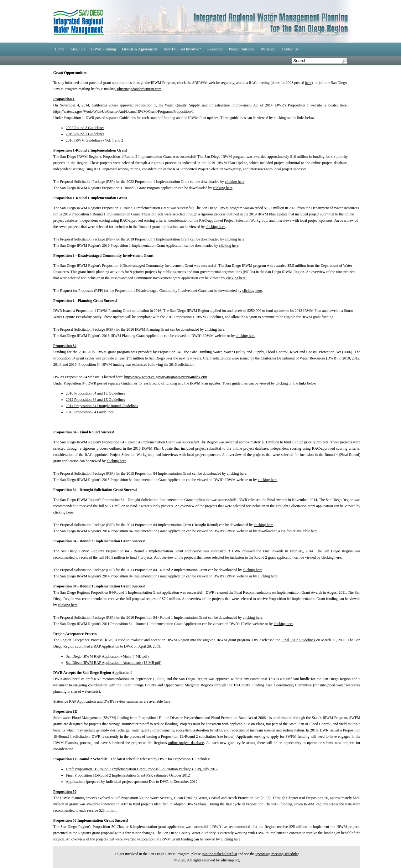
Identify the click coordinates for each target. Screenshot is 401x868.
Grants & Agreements (140, 49)
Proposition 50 (65, 792)
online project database (186, 743)
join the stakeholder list (219, 854)
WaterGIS (268, 49)
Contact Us (290, 49)
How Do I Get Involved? (182, 49)
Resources (215, 49)
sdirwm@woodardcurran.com (139, 89)
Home (59, 49)
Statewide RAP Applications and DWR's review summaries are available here (112, 701)
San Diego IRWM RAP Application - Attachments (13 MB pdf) (114, 663)
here (308, 83)
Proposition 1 (64, 99)
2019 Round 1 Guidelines (85, 134)
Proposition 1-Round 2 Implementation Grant (90, 150)
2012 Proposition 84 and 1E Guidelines (95, 400)
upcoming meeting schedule (277, 854)
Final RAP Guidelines (298, 640)
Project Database (242, 49)
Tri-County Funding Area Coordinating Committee (273, 685)
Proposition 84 (65, 346)
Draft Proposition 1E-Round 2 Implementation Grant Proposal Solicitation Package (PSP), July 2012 (142, 769)
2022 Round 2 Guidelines (85, 128)
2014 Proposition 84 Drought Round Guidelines (102, 406)
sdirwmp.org (230, 860)
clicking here (235, 182)
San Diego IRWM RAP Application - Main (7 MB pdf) (107, 656)
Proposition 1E (65, 711)
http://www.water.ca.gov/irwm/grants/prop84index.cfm (166, 377)
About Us (77, 49)
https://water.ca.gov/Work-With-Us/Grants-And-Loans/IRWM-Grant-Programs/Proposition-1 (123, 111)
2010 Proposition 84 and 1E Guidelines (95, 393)
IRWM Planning (104, 49)
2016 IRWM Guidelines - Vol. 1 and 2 (94, 140)
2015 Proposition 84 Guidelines (90, 412)
